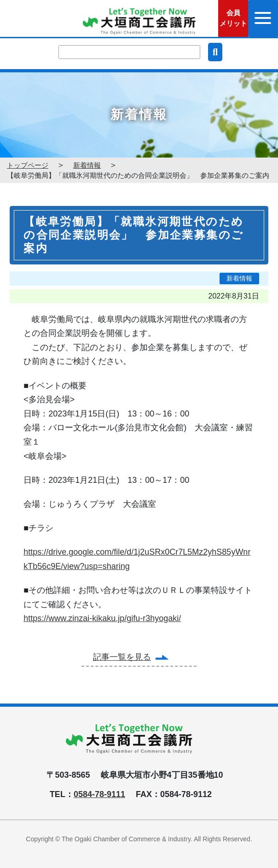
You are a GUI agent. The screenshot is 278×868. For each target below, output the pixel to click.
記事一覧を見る (122, 657)
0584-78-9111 (99, 794)
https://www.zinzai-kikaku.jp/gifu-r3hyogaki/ (102, 618)
